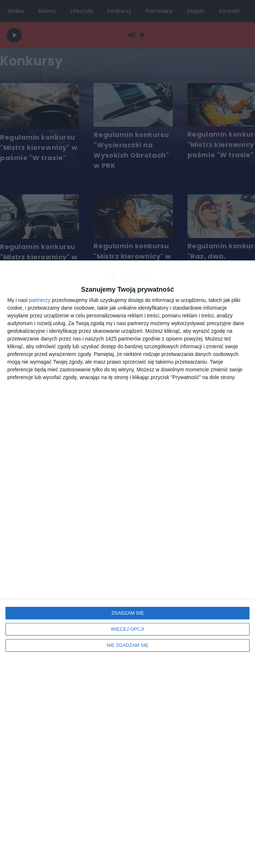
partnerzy (40, 300)
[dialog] (127, 564)
